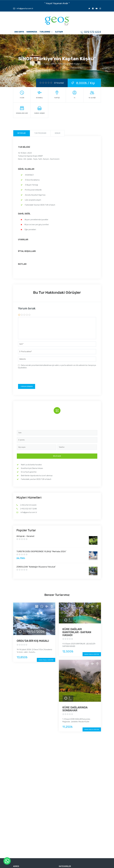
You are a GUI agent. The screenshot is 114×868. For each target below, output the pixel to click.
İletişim (59, 32)
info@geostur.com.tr (23, 9)
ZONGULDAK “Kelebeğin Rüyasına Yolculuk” (36, 567)
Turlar (47, 64)
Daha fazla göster (46, 660)
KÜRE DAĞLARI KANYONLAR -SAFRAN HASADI (77, 632)
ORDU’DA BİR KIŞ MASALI (33, 641)
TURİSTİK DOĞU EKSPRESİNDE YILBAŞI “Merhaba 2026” (41, 551)
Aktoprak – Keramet (25, 536)
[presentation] (37, 377)
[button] (7, 861)
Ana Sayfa (19, 32)
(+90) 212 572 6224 (28, 505)
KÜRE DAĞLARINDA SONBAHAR (75, 709)
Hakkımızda (32, 32)
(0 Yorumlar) (59, 83)
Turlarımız (46, 32)
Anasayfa (37, 64)
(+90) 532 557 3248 (28, 509)
